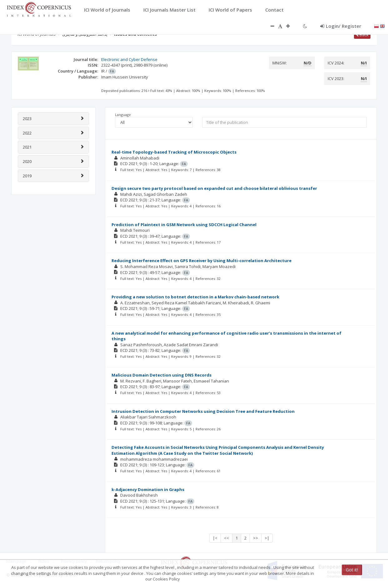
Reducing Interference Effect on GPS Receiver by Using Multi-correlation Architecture (201, 261)
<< (226, 538)
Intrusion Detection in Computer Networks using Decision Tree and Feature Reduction (203, 411)
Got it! (352, 570)
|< (215, 538)
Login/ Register (341, 26)
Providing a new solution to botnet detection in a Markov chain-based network (195, 297)
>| (267, 538)
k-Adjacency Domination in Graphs (148, 489)
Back (362, 35)
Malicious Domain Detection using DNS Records (162, 375)
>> (256, 538)
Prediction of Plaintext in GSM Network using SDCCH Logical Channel (184, 225)
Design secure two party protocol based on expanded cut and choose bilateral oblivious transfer (214, 188)
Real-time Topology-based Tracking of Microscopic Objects (174, 152)
